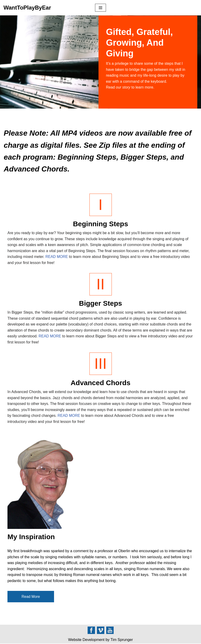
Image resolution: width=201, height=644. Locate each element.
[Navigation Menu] (100, 8)
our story (123, 87)
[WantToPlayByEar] (27, 8)
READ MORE (57, 257)
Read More (31, 597)
